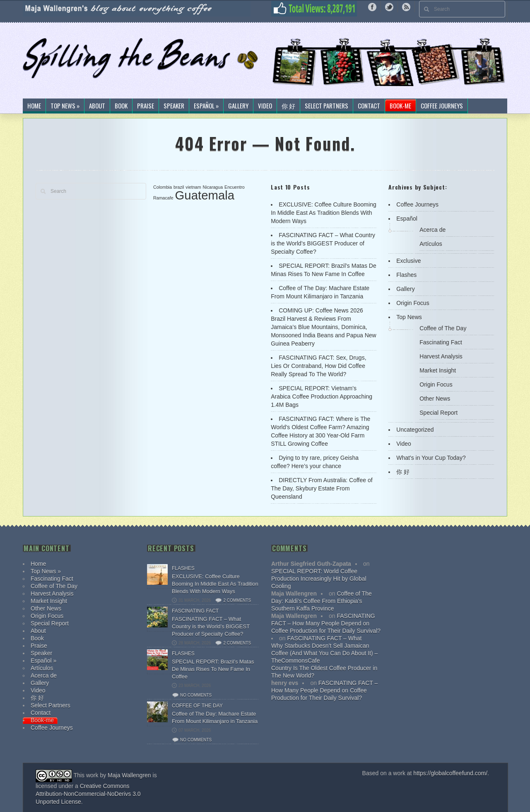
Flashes (406, 275)
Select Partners (326, 106)
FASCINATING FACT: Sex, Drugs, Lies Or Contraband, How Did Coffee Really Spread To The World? (318, 366)
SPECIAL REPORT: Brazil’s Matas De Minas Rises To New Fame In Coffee (213, 669)
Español (407, 219)
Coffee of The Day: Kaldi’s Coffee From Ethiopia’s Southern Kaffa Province (322, 601)
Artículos (431, 244)
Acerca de (432, 230)
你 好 (288, 106)
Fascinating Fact (441, 342)
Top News (409, 317)
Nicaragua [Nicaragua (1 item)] (213, 187)
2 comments (237, 600)
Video (265, 106)
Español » (206, 106)
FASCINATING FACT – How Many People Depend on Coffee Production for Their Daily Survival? (326, 623)
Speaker (174, 106)
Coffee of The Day (443, 328)
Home (34, 106)
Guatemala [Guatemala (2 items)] (205, 195)
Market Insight (438, 370)
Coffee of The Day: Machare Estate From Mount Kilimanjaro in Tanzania (215, 717)
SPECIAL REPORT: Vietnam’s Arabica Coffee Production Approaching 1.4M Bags (322, 396)
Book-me (400, 106)
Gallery (238, 106)
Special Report (438, 413)
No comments (196, 695)
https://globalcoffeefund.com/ (450, 773)
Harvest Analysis (441, 356)
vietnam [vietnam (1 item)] (193, 187)
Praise (146, 106)
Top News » (65, 106)
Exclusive (408, 261)
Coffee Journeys (442, 106)
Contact (369, 106)
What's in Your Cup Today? (431, 458)
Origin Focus (413, 303)
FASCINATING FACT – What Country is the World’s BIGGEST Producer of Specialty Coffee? (323, 243)
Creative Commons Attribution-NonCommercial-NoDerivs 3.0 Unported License (88, 794)
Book (121, 106)
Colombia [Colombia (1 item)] (163, 187)
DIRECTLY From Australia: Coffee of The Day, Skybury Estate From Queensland (322, 488)
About (97, 106)
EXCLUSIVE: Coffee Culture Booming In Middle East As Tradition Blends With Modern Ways (324, 213)
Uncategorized (415, 430)
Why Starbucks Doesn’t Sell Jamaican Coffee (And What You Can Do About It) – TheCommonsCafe (324, 653)
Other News (435, 399)
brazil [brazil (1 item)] (179, 187)
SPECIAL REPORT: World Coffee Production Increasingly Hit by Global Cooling (319, 579)
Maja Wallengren (129, 775)
